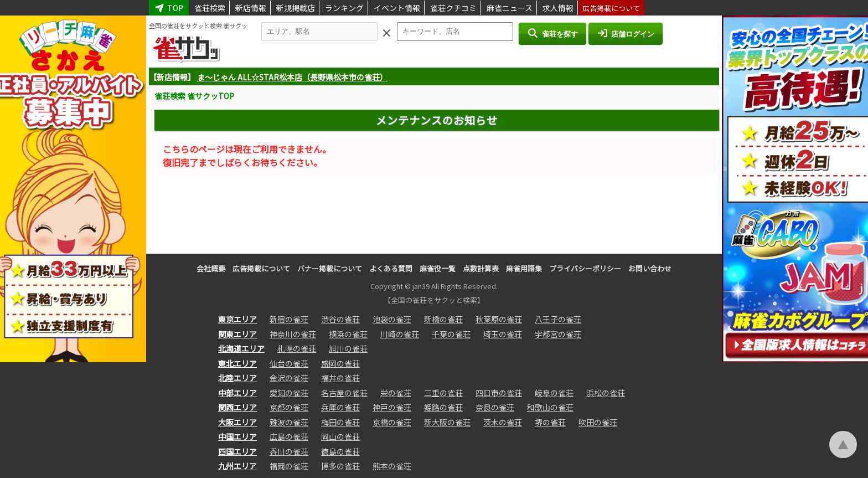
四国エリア (237, 451)
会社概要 (211, 268)
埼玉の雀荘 (503, 334)
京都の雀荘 (289, 407)
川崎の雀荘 (400, 334)
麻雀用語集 (524, 268)
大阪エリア (237, 422)
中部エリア (237, 393)
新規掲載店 (296, 8)
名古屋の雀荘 (344, 393)
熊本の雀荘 (392, 466)
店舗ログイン (626, 33)
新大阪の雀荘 (447, 422)
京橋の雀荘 (392, 422)
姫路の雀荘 (443, 407)
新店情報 (251, 8)
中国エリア (237, 436)
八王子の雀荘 (558, 319)
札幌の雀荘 (297, 348)
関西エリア (237, 407)
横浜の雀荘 (348, 334)
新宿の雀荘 (289, 319)
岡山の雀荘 (340, 436)
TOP (169, 8)
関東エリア (237, 334)
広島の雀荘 (289, 436)
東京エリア (237, 319)
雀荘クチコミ (453, 8)
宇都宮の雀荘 (558, 334)
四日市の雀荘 (499, 393)
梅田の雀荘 (340, 422)
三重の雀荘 (443, 393)
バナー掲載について (330, 268)
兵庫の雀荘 (340, 407)
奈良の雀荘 (495, 407)
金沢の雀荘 (289, 378)
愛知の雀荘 (289, 393)
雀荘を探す (552, 33)
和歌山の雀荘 (550, 407)
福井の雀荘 (340, 378)
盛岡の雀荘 (340, 363)
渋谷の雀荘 (340, 319)
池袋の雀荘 (392, 319)
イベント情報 (397, 8)
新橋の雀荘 (443, 319)
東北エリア (237, 363)
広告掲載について (611, 8)
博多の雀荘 (340, 466)
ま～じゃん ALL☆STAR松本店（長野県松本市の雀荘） (292, 77)
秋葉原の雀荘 (499, 319)
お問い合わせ (650, 268)
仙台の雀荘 (289, 363)
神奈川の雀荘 (293, 334)
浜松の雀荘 (606, 393)
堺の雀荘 (550, 422)
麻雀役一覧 (438, 268)
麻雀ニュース (510, 8)
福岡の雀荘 (289, 466)
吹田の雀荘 (598, 422)
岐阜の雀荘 (554, 393)
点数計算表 (481, 268)
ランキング (344, 8)
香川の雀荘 (289, 451)
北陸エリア (237, 378)
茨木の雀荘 (503, 422)
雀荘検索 (210, 8)
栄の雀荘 (396, 393)
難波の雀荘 (289, 422)
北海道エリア (241, 348)
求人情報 (558, 8)
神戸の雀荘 (392, 407)
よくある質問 (391, 268)
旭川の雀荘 (348, 348)
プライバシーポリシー (585, 268)
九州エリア (237, 466)
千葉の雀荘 (451, 334)
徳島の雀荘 (340, 451)
